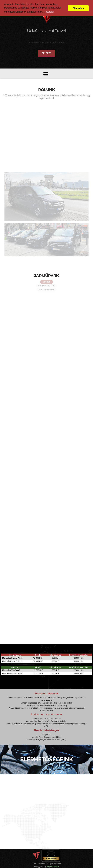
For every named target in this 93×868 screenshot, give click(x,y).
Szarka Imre (53, 866)
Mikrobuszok (47, 290)
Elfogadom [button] (78, 8)
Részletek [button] (49, 12)
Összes (46, 282)
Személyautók (46, 286)
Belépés (46, 53)
